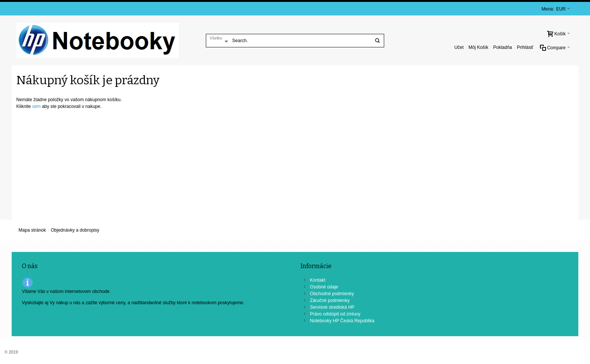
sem (36, 106)
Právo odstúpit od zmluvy (335, 314)
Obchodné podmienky (332, 294)
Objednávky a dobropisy (75, 230)
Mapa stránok (32, 230)
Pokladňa (503, 47)
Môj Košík (478, 47)
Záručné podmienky (330, 300)
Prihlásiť (525, 47)
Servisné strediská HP (332, 307)
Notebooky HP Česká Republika (342, 321)
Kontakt (318, 280)
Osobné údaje (324, 287)
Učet (459, 47)
